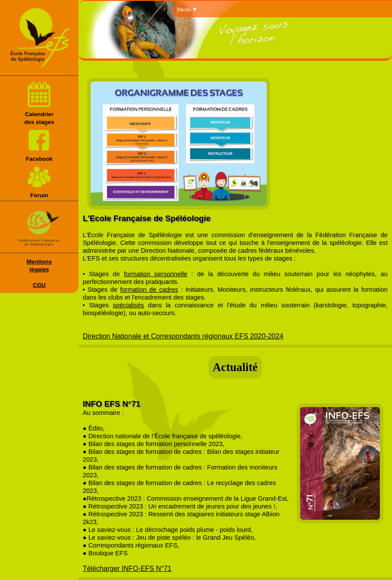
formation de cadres (149, 290)
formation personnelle (156, 274)
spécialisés (128, 305)
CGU (39, 285)
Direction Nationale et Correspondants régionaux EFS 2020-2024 (183, 336)
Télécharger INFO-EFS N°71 (127, 569)
